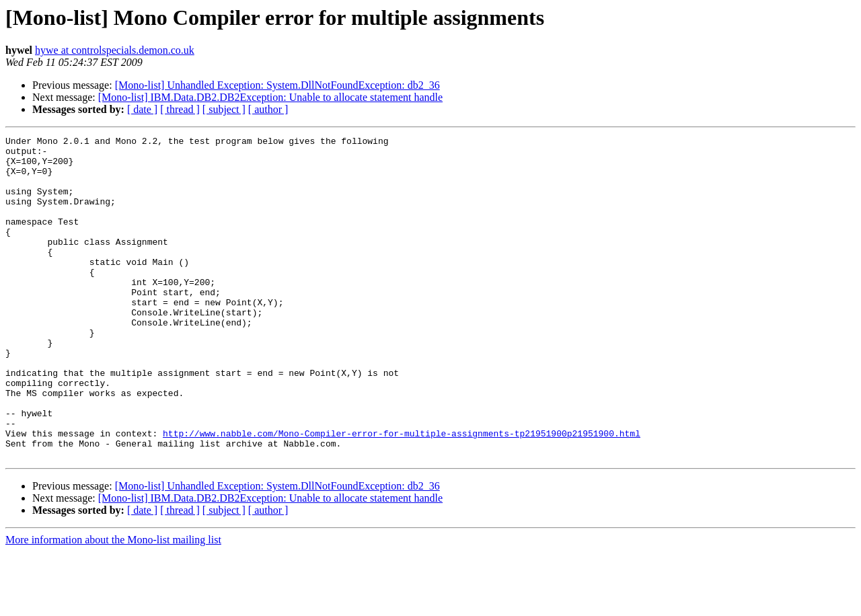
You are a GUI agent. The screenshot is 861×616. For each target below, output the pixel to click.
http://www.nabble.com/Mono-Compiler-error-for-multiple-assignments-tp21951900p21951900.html (402, 494)
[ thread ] (180, 109)
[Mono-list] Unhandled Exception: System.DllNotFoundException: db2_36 (277, 85)
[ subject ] (224, 109)
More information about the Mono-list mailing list (113, 604)
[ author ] (268, 109)
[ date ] (142, 109)
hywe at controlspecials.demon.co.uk (115, 50)
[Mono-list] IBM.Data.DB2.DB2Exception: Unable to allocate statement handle (270, 97)
